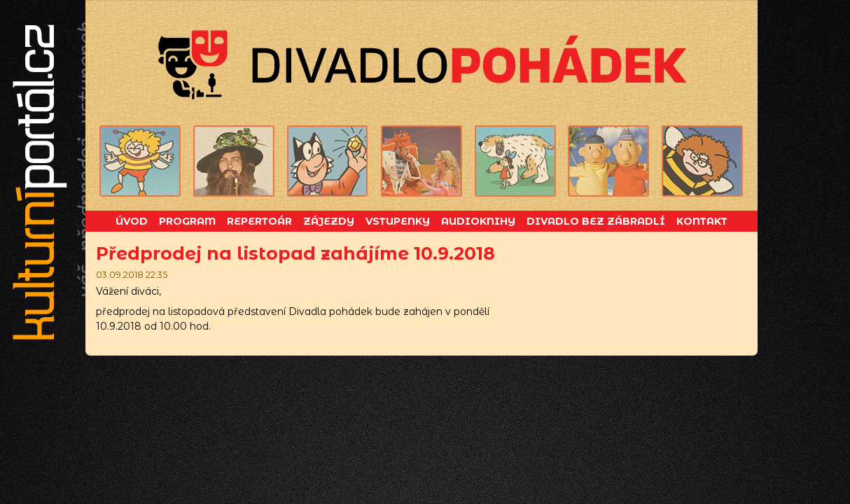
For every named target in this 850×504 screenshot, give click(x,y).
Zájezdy (329, 221)
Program (187, 221)
